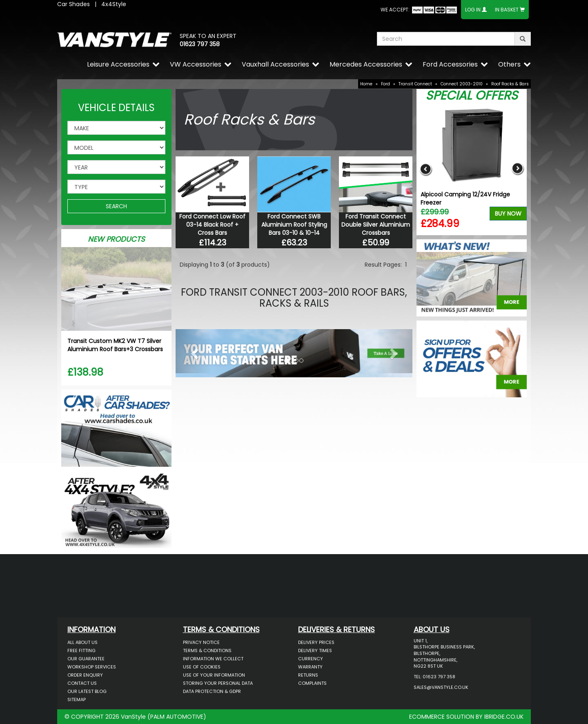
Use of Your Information (214, 675)
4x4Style (114, 4)
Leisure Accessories (118, 64)
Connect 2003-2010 (462, 84)
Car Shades (73, 4)
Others (509, 64)
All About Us (82, 642)
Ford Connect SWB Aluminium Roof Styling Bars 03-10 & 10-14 (294, 225)
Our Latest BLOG (87, 691)
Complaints (312, 683)
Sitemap (77, 699)
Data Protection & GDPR (212, 691)
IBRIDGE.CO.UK (504, 717)
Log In (473, 10)
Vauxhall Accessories (275, 64)
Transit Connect (415, 84)
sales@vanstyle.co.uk (441, 687)
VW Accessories (196, 64)
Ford (385, 84)
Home (366, 84)
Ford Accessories (450, 64)
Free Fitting (81, 650)
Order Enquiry (85, 675)
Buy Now (508, 214)
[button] (193, 351)
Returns (308, 675)
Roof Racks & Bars (510, 84)
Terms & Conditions (207, 650)
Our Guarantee (86, 659)
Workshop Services (92, 667)
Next (518, 169)
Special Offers (472, 96)
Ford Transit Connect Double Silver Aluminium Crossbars (376, 225)
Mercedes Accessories (366, 64)
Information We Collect (213, 659)
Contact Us (82, 683)
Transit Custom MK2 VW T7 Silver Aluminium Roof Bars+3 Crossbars (115, 345)
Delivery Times (315, 650)
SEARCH (116, 206)
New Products (116, 239)
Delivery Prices (316, 642)
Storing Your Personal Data (218, 683)
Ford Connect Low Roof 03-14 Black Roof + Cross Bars (212, 225)
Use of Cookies (202, 667)
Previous (426, 169)
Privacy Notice (201, 642)
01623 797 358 (200, 44)
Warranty (310, 667)
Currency (311, 659)
